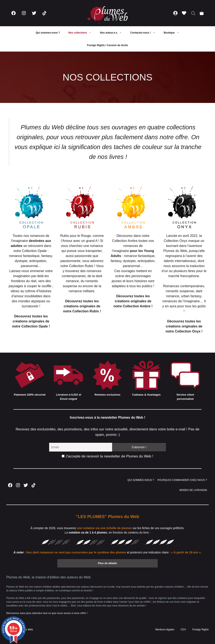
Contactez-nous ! (145, 33)
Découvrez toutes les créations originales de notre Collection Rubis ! (82, 306)
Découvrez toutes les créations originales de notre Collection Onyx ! (184, 326)
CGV (183, 630)
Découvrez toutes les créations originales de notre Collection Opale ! (31, 321)
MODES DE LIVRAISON (193, 490)
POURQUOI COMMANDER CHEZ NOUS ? (182, 480)
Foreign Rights (201, 630)
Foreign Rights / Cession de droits (107, 45)
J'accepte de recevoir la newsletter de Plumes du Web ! (107, 456)
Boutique (174, 33)
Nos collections (82, 33)
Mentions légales (165, 630)
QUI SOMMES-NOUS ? (141, 480)
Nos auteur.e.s (113, 33)
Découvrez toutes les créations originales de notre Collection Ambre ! (133, 301)
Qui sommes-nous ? (48, 33)
